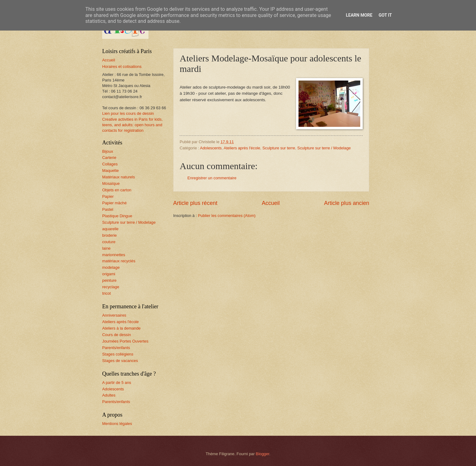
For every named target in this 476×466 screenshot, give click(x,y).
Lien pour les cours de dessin (128, 113)
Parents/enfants (116, 348)
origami (109, 274)
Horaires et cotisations (122, 67)
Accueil (271, 203)
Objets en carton (117, 190)
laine (106, 248)
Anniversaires (114, 315)
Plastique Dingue (117, 216)
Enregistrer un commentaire (212, 178)
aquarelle (110, 229)
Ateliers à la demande (121, 328)
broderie (109, 235)
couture (109, 242)
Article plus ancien (347, 203)
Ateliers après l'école (242, 148)
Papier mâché (114, 203)
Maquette (111, 171)
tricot (106, 293)
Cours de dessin (117, 335)
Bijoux (108, 151)
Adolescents (211, 148)
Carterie (109, 158)
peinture (109, 280)
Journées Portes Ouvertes (125, 341)
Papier (108, 196)
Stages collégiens (118, 354)
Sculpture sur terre (279, 148)
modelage (111, 267)
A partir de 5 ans (117, 383)
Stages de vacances (120, 361)
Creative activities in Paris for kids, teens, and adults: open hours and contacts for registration (132, 125)
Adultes (109, 395)
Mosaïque (111, 183)
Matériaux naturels (119, 177)
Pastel (108, 209)
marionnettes (114, 255)
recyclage (111, 287)
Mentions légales (117, 424)
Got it (385, 15)
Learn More (359, 15)
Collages (110, 164)
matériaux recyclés (119, 261)
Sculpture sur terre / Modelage (324, 148)
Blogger (263, 454)
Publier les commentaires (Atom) (227, 216)
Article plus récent (195, 203)
